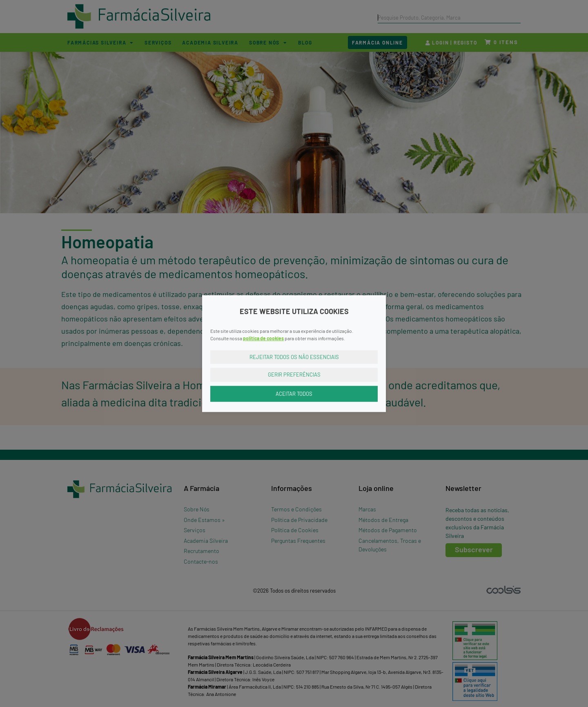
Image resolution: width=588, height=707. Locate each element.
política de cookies (263, 338)
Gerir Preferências (294, 375)
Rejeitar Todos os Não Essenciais (294, 357)
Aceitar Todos (294, 393)
